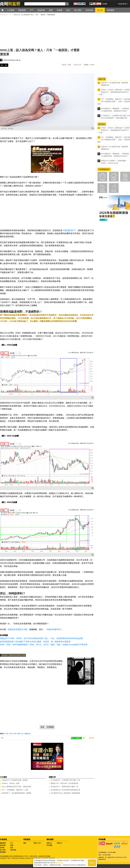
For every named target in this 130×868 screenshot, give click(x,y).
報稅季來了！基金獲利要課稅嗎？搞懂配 (17, 793)
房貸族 (114, 180)
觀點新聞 (3, 843)
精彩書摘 (3, 852)
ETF (12, 843)
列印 (93, 738)
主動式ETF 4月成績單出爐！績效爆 (15, 780)
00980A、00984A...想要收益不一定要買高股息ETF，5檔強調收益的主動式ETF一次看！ (114, 92)
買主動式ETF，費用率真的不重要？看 (64, 787)
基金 (12, 848)
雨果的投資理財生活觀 (11, 60)
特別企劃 (13, 850)
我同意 (92, 863)
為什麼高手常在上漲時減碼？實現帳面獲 (65, 793)
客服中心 (60, 843)
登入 (126, 4)
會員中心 (49, 843)
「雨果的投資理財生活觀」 (18, 629)
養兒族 (125, 180)
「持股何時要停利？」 (55, 629)
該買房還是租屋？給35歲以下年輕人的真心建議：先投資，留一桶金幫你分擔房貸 (35, 642)
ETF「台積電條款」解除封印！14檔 (15, 790)
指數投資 (27, 734)
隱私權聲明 (59, 863)
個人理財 (3, 850)
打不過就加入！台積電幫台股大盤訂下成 (65, 780)
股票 (12, 845)
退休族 (102, 191)
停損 (7, 734)
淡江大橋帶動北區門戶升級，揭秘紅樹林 (17, 787)
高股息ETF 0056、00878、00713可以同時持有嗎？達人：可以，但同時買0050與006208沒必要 (41, 638)
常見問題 (49, 845)
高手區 (114, 191)
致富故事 (3, 845)
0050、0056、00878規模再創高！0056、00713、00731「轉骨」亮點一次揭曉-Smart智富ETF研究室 (44, 645)
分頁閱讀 (50, 727)
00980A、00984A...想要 (11, 783)
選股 (25, 843)
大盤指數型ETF (69, 230)
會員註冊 (121, 4)
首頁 (4, 10)
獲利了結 (20, 734)
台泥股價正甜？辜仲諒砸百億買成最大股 (65, 790)
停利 (11, 734)
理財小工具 (37, 843)
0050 (15, 734)
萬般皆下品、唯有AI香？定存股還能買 (64, 783)
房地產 (2, 848)
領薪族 (102, 180)
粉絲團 (105, 4)
